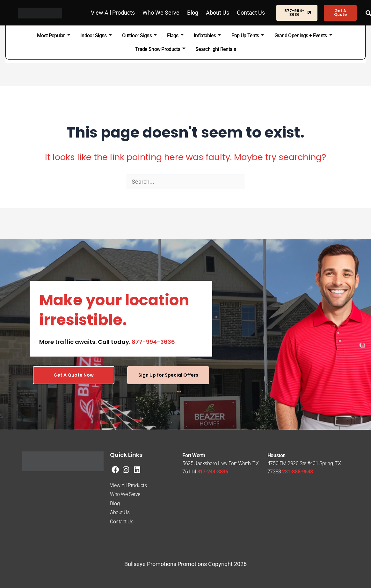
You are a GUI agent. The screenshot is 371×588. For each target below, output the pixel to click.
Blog (193, 13)
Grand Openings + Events (303, 35)
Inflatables (207, 35)
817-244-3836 (213, 472)
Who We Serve (161, 13)
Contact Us (251, 13)
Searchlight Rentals (216, 49)
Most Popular (54, 35)
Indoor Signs (96, 35)
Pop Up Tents (248, 35)
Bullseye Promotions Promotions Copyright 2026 (185, 564)
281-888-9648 (298, 472)
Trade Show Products (160, 49)
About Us (218, 13)
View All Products (113, 13)
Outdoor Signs (139, 35)
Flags (175, 35)
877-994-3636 (153, 342)
